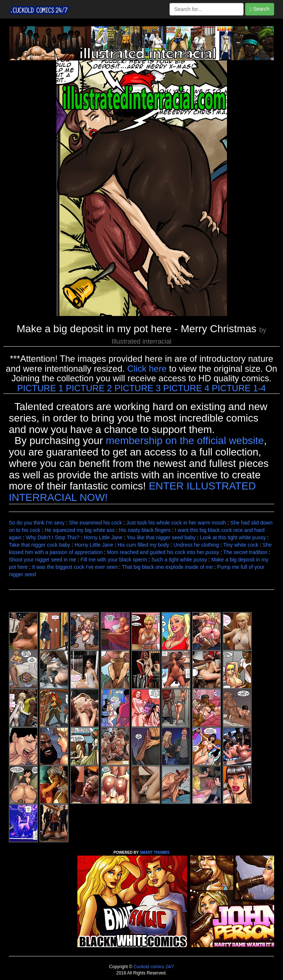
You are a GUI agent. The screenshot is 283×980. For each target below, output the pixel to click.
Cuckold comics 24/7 (153, 967)
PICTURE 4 (186, 388)
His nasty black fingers (145, 530)
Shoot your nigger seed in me (43, 560)
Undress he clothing (196, 545)
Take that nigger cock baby (40, 545)
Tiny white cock (241, 545)
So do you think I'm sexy (37, 523)
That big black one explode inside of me (167, 567)
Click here (147, 369)
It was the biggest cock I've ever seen (75, 567)
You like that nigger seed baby (161, 537)
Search (260, 9)
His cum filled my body (143, 545)
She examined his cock (95, 523)
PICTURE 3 (138, 388)
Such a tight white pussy (179, 560)
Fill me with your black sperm (114, 560)
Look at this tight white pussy (233, 537)
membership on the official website (185, 441)
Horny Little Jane (103, 537)
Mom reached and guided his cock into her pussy (163, 552)
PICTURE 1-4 (239, 388)
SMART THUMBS (155, 852)
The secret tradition (245, 552)
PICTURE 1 (40, 388)
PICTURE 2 (89, 388)
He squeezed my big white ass (80, 530)
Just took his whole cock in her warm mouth (176, 523)
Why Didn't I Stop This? (53, 537)
